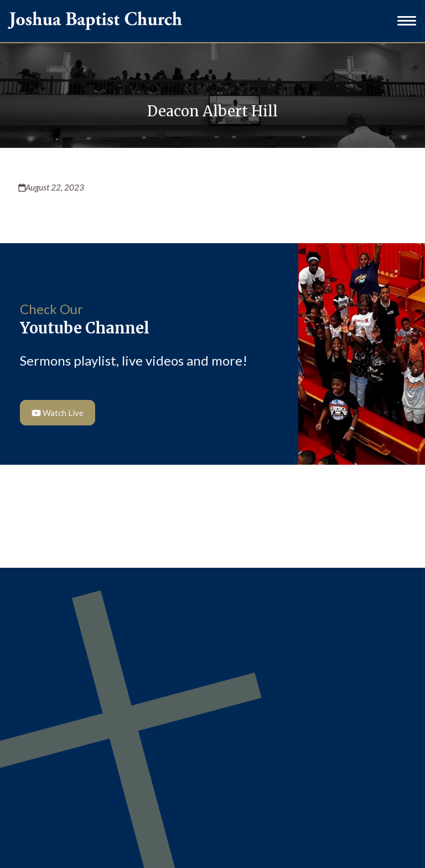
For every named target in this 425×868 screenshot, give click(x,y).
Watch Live (56, 413)
